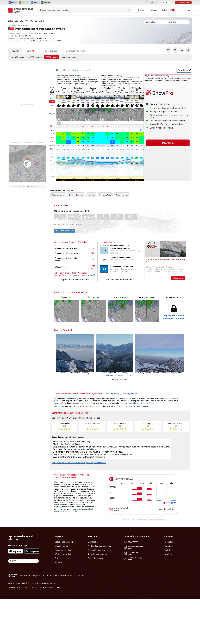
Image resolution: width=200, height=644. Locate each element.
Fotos (165, 10)
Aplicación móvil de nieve (99, 595)
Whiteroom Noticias (64, 599)
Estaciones (13, 55)
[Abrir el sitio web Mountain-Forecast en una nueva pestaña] (24, 3)
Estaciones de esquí (64, 587)
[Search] (130, 10)
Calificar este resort (61, 513)
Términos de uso (15, 633)
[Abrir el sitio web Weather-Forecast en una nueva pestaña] (46, 3)
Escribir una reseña (80, 513)
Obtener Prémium (183, 2)
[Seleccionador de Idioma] (166, 3)
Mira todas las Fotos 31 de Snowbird (120, 421)
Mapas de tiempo (69, 91)
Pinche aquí (59, 452)
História (91, 240)
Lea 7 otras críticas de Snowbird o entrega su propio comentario (79, 508)
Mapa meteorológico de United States (138, 448)
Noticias (154, 10)
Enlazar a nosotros (64, 621)
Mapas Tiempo (62, 591)
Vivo (30, 85)
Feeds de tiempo (95, 604)
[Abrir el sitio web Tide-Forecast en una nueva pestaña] (35, 3)
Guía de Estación (76, 240)
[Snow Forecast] (21, 10)
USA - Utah (26, 55)
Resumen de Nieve (63, 595)
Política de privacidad (33, 633)
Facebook (169, 587)
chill (52, 176)
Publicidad (25, 621)
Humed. (52, 179)
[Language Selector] (23, 606)
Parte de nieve (58, 240)
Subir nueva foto (120, 425)
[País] (155, 56)
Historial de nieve (49, 85)
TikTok (167, 595)
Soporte (37, 621)
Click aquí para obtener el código (74, 556)
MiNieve (58, 608)
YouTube (168, 599)
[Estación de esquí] (178, 56)
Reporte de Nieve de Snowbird (75, 325)
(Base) (52, 91)
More (52, 149)
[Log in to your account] (187, 10)
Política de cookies (53, 633)
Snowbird (39, 55)
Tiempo (142, 10)
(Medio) (35, 91)
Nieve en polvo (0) (72, 320)
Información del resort (75, 85)
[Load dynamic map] (27, 198)
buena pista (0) (88, 320)
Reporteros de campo (98, 599)
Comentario (81, 621)
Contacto (48, 621)
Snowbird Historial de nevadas (120, 325)
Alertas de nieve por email (99, 591)
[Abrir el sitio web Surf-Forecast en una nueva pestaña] (13, 3)
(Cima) (18, 91)
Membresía (93, 587)
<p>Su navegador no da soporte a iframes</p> (143, 541)
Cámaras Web (105, 240)
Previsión (15, 85)
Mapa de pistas (122, 240)
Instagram (169, 591)
